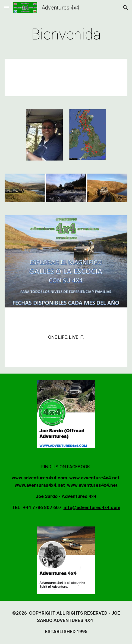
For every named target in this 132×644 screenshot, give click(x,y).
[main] (66, 34)
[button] (7, 7)
